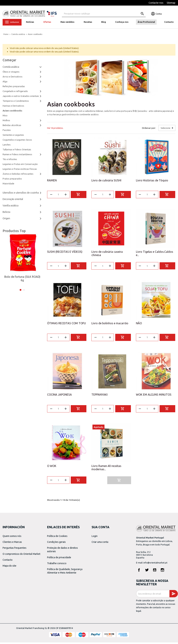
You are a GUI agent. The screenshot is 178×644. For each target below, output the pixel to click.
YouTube (155, 571)
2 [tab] (24, 290)
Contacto (8, 561)
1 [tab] (21, 290)
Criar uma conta (100, 543)
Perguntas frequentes (15, 549)
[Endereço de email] (153, 595)
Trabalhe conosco (57, 565)
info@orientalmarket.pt (155, 564)
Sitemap (171, 3)
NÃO (139, 324)
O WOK (52, 467)
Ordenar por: (149, 128)
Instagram (163, 571)
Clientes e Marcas (12, 543)
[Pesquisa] (104, 14)
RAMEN (52, 180)
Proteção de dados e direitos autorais (62, 551)
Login (95, 537)
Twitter (147, 571)
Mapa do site (9, 567)
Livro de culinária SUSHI (106, 180)
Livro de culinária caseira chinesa (107, 254)
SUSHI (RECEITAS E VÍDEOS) (65, 252)
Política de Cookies (57, 537)
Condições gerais (56, 543)
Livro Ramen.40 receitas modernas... (106, 469)
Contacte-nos (156, 3)
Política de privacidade (59, 559)
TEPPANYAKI (100, 396)
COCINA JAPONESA (59, 396)
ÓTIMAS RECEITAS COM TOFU (66, 324)
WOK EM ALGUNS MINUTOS (154, 396)
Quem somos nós (12, 537)
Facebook (139, 571)
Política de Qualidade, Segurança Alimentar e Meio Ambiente (65, 572)
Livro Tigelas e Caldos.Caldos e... (155, 254)
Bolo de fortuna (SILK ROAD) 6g (22, 278)
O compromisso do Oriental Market (21, 555)
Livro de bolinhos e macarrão (110, 324)
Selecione (165, 128)
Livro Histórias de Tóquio (152, 180)
